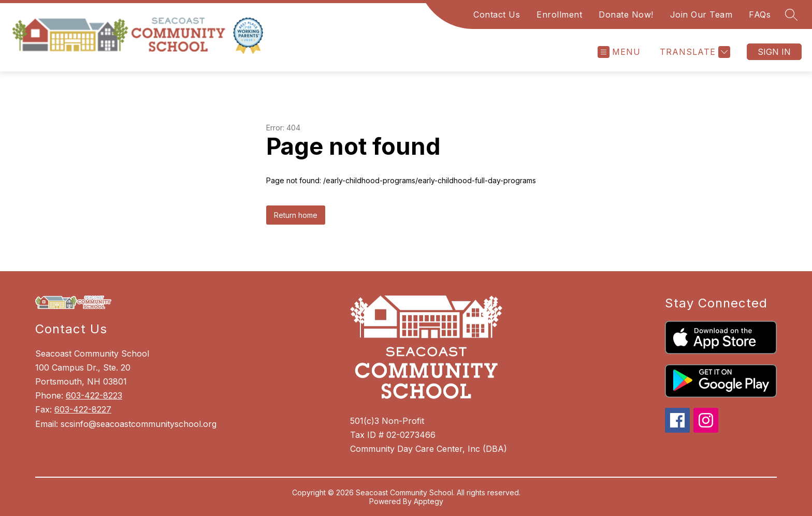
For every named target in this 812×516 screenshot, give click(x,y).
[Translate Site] (694, 52)
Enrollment (559, 14)
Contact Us (497, 14)
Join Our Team (701, 14)
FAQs (760, 14)
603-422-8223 (94, 395)
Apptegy (429, 501)
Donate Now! (626, 14)
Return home (296, 215)
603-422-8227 (83, 409)
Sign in (774, 52)
